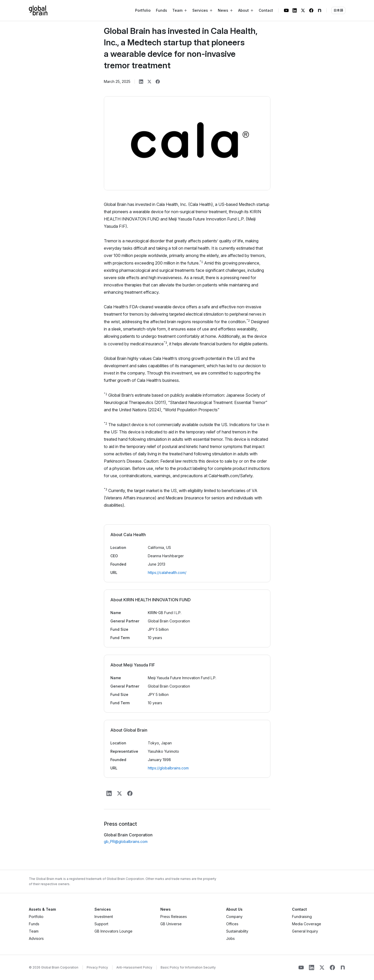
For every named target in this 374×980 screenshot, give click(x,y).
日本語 (338, 10)
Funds (161, 10)
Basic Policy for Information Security (188, 967)
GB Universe (171, 924)
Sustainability (237, 931)
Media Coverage (307, 924)
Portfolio (143, 10)
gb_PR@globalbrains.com (126, 841)
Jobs (230, 938)
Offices (232, 924)
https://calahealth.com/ (167, 572)
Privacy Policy (97, 967)
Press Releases (174, 917)
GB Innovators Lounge (113, 931)
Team (34, 931)
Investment (104, 917)
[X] (303, 10)
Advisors (36, 938)
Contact (266, 10)
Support (101, 924)
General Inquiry (305, 931)
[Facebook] (311, 10)
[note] (320, 10)
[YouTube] (286, 10)
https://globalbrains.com (168, 768)
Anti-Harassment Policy (134, 967)
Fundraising (302, 917)
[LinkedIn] (295, 10)
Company (234, 917)
